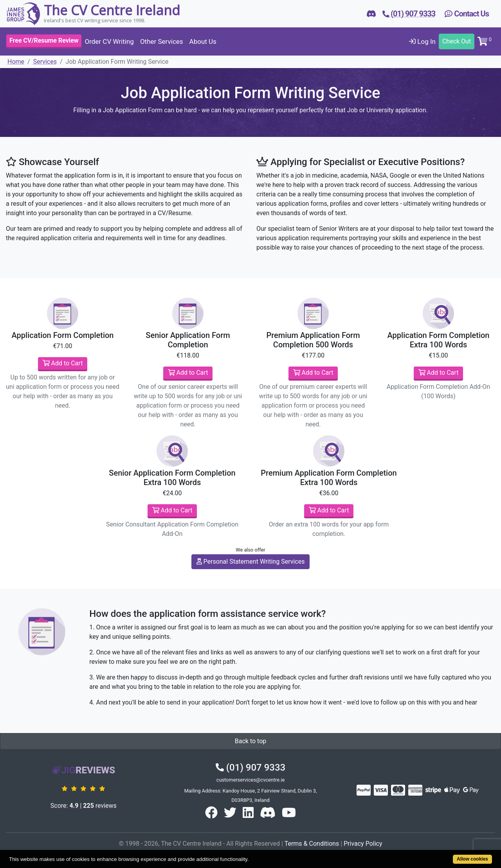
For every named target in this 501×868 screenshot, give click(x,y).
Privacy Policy (363, 844)
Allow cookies (472, 859)
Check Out (457, 41)
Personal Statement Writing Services (251, 562)
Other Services (162, 41)
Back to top (250, 741)
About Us (203, 41)
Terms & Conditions (312, 844)
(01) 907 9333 (250, 767)
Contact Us (467, 14)
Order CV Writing (109, 41)
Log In (422, 41)
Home (16, 62)
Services (45, 62)
